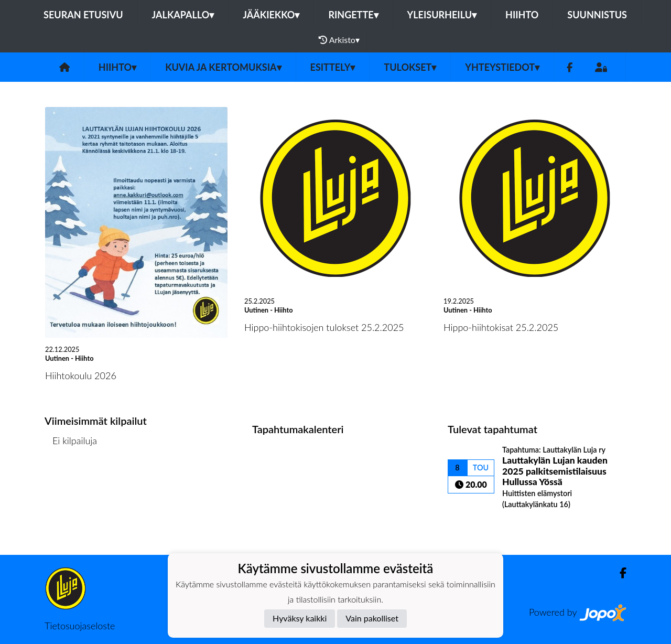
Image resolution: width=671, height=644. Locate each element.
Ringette (353, 15)
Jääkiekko (271, 15)
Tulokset (410, 67)
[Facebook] (570, 67)
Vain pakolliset (372, 618)
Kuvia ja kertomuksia (223, 67)
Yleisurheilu (442, 15)
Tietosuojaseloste (80, 626)
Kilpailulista (72, 481)
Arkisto (339, 40)
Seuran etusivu (83, 15)
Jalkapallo (183, 15)
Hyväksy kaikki (300, 618)
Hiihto (522, 15)
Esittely (333, 67)
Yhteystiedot (502, 67)
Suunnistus (597, 15)
